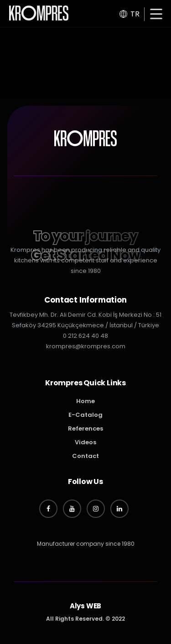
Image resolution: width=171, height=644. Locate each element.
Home (85, 401)
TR (130, 14)
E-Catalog (85, 415)
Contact (85, 456)
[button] (156, 15)
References (85, 428)
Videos (85, 442)
